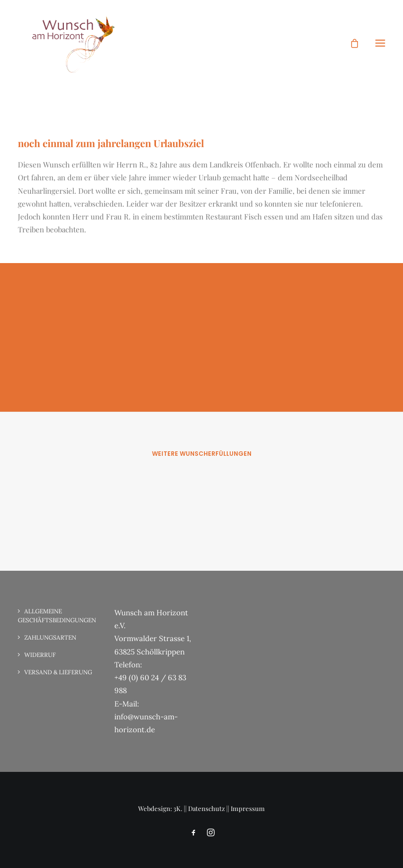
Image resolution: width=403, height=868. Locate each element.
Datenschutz (206, 808)
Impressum (248, 808)
